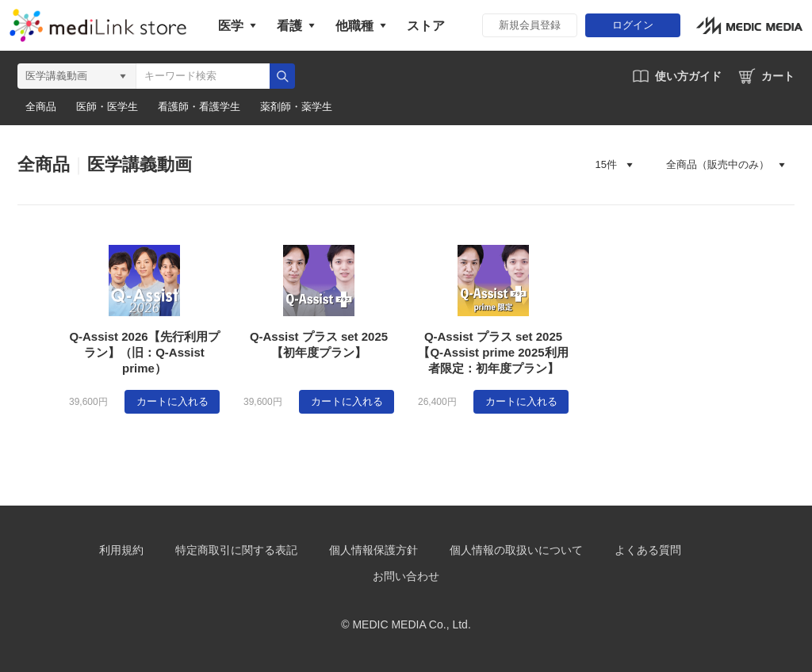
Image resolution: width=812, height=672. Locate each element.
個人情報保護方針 (373, 550)
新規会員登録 (530, 25)
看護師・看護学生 (199, 107)
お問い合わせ (406, 576)
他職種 (354, 26)
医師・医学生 (107, 107)
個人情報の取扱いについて (516, 550)
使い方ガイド (688, 76)
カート (778, 76)
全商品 (41, 107)
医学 (231, 26)
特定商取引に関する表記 (236, 550)
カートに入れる (172, 401)
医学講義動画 (140, 164)
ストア (426, 26)
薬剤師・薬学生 (296, 107)
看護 (289, 26)
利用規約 (121, 550)
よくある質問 (648, 550)
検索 (282, 76)
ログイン (633, 25)
